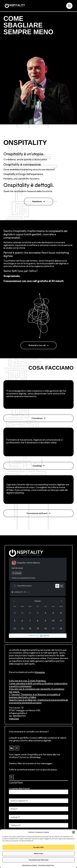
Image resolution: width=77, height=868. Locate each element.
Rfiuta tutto (39, 854)
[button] (74, 832)
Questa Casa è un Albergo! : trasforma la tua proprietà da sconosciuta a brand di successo (38, 701)
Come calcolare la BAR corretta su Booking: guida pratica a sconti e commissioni (38, 685)
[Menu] (69, 6)
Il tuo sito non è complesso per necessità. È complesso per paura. (37, 690)
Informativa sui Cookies (30, 865)
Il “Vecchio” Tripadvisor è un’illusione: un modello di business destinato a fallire (35, 696)
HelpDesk (14, 719)
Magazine (40, 672)
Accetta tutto (38, 847)
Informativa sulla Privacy (46, 865)
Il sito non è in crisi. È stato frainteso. (28, 681)
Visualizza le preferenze (38, 860)
